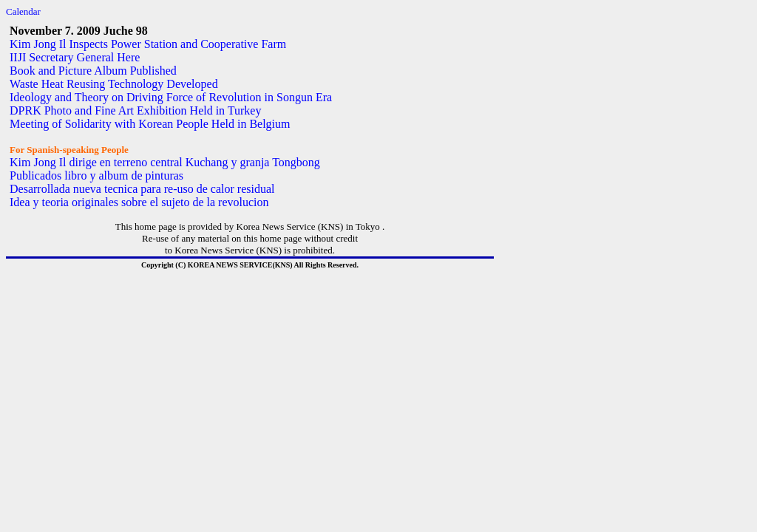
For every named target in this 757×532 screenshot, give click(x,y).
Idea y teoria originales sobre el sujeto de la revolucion (139, 202)
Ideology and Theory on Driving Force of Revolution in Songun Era (171, 97)
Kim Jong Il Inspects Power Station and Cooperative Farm (148, 44)
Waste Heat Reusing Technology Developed (114, 84)
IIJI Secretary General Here (75, 57)
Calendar (23, 11)
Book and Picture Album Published (93, 71)
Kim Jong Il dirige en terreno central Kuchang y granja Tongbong (165, 162)
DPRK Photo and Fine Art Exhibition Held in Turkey (135, 110)
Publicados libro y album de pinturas (96, 175)
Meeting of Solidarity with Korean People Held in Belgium (150, 124)
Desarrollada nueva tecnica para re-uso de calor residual (142, 189)
